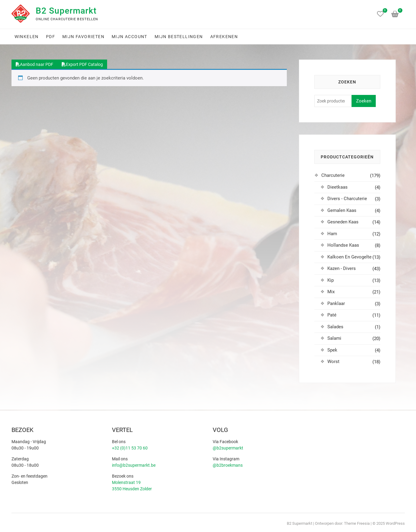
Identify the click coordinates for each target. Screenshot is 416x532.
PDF (51, 37)
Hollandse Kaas (343, 245)
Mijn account (129, 37)
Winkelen (27, 37)
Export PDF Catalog (82, 64)
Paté (332, 315)
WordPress (395, 523)
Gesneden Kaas (343, 222)
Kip (331, 280)
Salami (334, 338)
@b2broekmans (228, 465)
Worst (333, 362)
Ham (332, 234)
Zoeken (364, 101)
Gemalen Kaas (342, 210)
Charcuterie (333, 175)
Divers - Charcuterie (347, 199)
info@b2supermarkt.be (134, 465)
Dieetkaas (337, 187)
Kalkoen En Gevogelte (349, 257)
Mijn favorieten (83, 37)
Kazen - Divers (342, 268)
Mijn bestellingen (179, 37)
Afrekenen (224, 37)
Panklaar (336, 303)
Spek (332, 350)
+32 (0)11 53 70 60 (130, 448)
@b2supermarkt (228, 448)
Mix (331, 292)
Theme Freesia (357, 523)
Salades (335, 327)
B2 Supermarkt (66, 11)
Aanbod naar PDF (34, 64)
